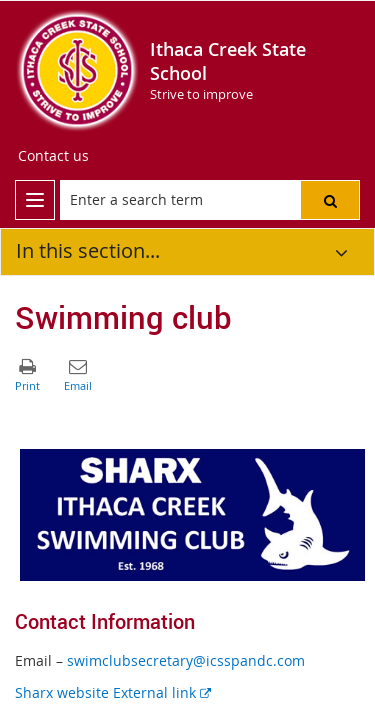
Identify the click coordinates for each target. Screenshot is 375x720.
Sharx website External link (113, 692)
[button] (330, 200)
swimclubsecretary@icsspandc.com (186, 660)
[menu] (35, 200)
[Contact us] (53, 156)
